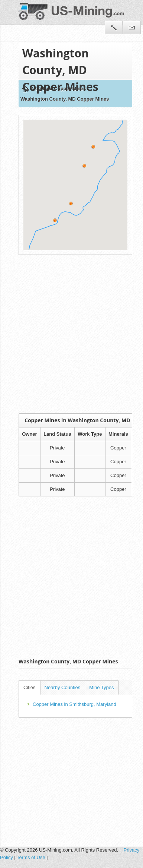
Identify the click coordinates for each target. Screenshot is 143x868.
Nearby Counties (63, 687)
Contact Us (132, 28)
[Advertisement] (70, 334)
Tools (114, 28)
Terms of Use (31, 857)
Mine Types (101, 687)
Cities (30, 687)
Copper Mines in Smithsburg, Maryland (74, 704)
